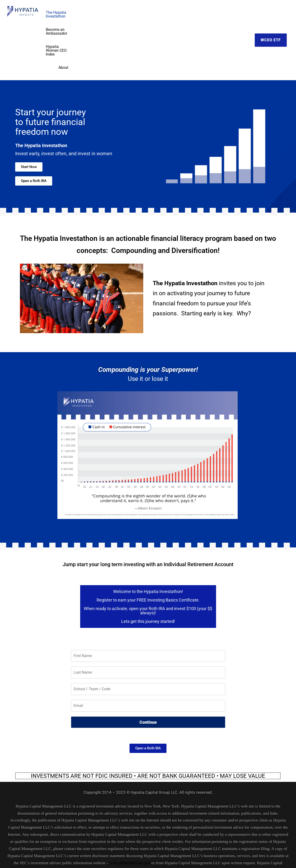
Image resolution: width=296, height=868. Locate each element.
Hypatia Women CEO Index (207, 12)
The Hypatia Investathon (109, 12)
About (241, 12)
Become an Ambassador (157, 12)
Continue (148, 667)
